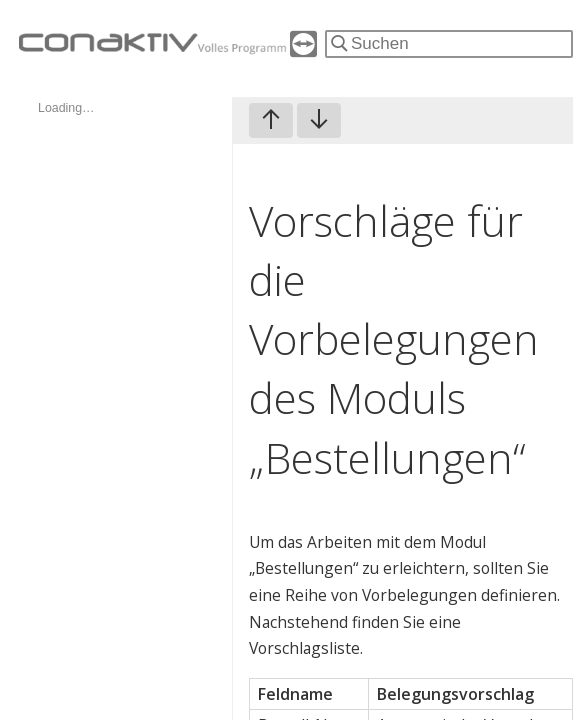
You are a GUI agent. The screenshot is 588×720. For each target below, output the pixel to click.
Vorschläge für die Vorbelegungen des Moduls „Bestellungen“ (394, 339)
